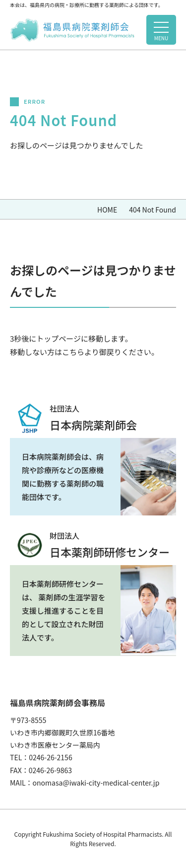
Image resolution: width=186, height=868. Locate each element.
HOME (107, 210)
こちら (73, 352)
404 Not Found (153, 210)
